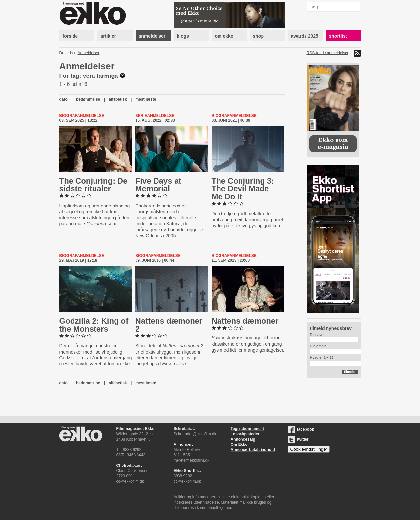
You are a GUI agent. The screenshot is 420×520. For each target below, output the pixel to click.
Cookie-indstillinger (309, 449)
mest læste (146, 99)
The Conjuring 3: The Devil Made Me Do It (243, 189)
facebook (301, 429)
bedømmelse (88, 99)
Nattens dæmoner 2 (169, 325)
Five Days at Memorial (158, 185)
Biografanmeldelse (82, 116)
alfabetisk (118, 99)
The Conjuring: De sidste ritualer (94, 185)
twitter (298, 439)
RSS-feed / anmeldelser (328, 53)
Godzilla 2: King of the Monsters (94, 325)
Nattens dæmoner (245, 321)
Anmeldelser (89, 53)
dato (63, 99)
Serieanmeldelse (155, 116)
